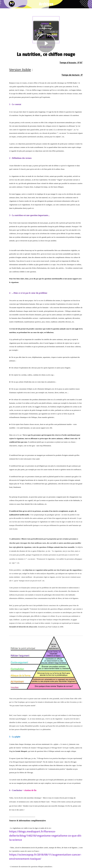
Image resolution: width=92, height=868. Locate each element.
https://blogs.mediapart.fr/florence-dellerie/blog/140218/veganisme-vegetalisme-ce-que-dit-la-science (46, 836)
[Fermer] (4, 4)
